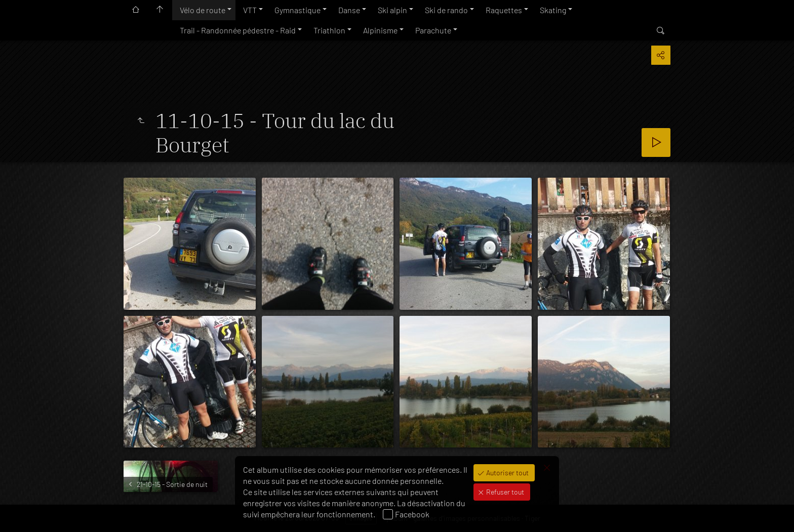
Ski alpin (392, 10)
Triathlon (329, 30)
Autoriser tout (507, 473)
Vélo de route (203, 10)
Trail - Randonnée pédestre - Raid (238, 30)
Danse (349, 10)
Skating (553, 10)
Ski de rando (446, 10)
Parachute (433, 30)
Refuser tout (504, 492)
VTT (250, 10)
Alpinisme (380, 30)
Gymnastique (297, 10)
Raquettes (504, 10)
